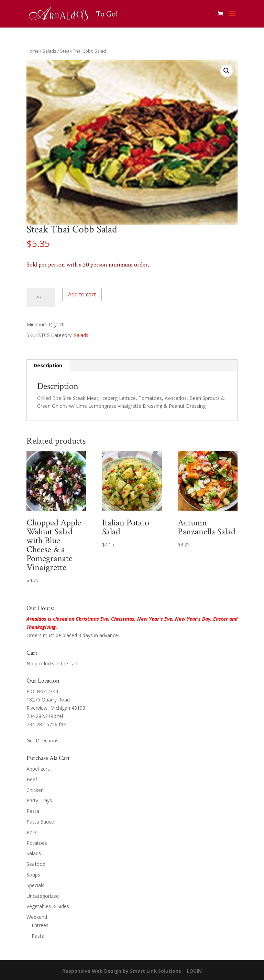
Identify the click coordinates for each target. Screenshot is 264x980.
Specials (35, 885)
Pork (32, 832)
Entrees (40, 925)
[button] (227, 71)
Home (33, 51)
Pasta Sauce (40, 822)
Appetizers (38, 769)
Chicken (35, 790)
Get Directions (42, 741)
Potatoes (37, 843)
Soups (33, 875)
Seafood (36, 864)
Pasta (33, 811)
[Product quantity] (41, 297)
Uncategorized (43, 896)
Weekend (37, 917)
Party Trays (39, 800)
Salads (49, 51)
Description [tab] (48, 365)
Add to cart (82, 294)
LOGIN (194, 971)
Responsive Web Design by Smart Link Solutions (122, 971)
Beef (32, 779)
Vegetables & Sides (48, 906)
